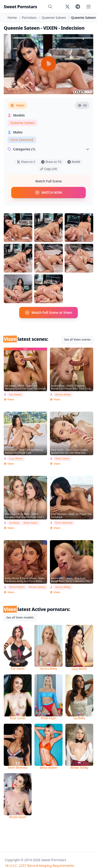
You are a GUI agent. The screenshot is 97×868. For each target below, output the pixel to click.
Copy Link (48, 169)
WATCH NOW (48, 193)
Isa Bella (14, 523)
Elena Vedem (17, 587)
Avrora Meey (63, 394)
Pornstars (29, 18)
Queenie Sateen (54, 18)
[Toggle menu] (89, 7)
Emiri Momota (64, 523)
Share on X (26, 162)
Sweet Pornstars (20, 7)
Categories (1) (48, 149)
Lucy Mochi (16, 458)
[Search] (50, 7)
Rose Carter (62, 458)
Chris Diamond (22, 140)
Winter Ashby (37, 587)
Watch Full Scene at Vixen (48, 313)
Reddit (74, 162)
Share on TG (51, 162)
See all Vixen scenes (77, 340)
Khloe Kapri (30, 523)
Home (12, 18)
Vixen (17, 105)
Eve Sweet (15, 394)
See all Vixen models (20, 617)
